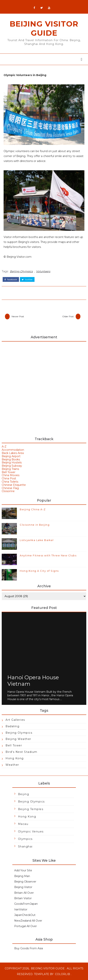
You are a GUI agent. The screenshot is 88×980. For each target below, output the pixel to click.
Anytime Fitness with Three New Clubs (48, 555)
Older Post (68, 317)
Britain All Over (24, 893)
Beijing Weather (18, 739)
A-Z (4, 447)
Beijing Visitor (23, 887)
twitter (27, 280)
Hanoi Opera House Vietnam (33, 681)
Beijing (24, 794)
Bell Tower (9, 472)
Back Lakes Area (13, 453)
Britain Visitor (23, 898)
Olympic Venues (31, 832)
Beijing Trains (10, 469)
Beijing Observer (25, 882)
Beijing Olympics (21, 271)
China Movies (11, 475)
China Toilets (10, 482)
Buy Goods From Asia (29, 948)
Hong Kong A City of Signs (39, 571)
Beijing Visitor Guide (44, 28)
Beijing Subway (12, 466)
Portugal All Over (26, 926)
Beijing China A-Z (33, 509)
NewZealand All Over (28, 921)
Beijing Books (11, 459)
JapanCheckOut (25, 915)
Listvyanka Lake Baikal (37, 540)
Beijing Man (22, 876)
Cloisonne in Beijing (35, 525)
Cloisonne (8, 491)
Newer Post (18, 317)
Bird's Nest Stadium (21, 752)
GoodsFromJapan (26, 904)
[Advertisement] (44, 387)
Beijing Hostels (12, 463)
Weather (12, 765)
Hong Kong (15, 758)
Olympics (25, 839)
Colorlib (62, 974)
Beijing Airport (11, 456)
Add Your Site (23, 871)
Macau (23, 824)
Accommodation (13, 450)
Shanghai (25, 847)
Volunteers (43, 271)
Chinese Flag (10, 488)
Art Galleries (15, 720)
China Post (9, 479)
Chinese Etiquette (14, 485)
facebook (11, 280)
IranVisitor (21, 909)
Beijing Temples (31, 809)
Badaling (12, 726)
